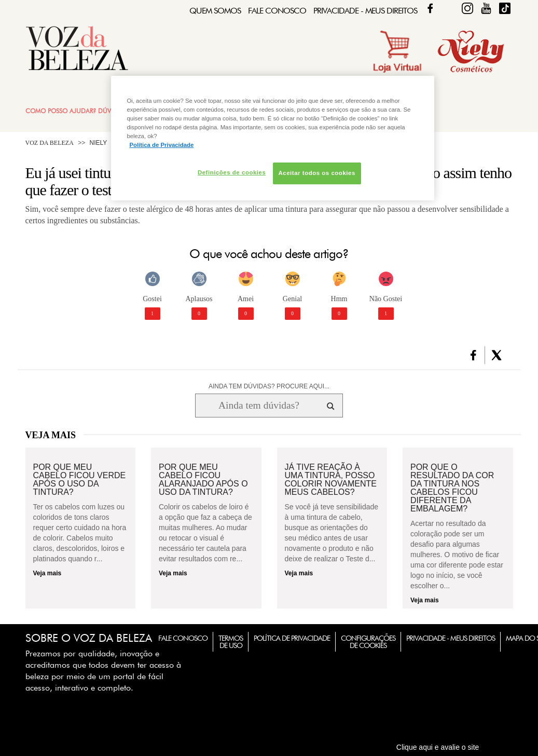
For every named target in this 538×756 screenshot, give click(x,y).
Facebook (430, 8)
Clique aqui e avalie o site (438, 747)
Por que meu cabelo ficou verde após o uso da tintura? (80, 480)
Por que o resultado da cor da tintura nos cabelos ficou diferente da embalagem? (452, 488)
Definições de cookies (232, 172)
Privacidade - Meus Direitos (365, 11)
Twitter (449, 8)
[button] (473, 355)
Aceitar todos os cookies (317, 173)
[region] (272, 138)
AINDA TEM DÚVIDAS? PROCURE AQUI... (269, 386)
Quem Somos (215, 11)
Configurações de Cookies (368, 642)
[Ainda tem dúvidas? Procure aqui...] (259, 406)
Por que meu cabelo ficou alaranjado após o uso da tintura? (203, 480)
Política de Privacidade (292, 638)
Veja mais (47, 573)
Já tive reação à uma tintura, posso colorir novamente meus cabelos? (331, 480)
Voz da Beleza (50, 143)
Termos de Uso (231, 642)
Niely (99, 143)
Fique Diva (467, 8)
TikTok (505, 8)
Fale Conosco (277, 11)
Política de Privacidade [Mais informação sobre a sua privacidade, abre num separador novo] (161, 145)
